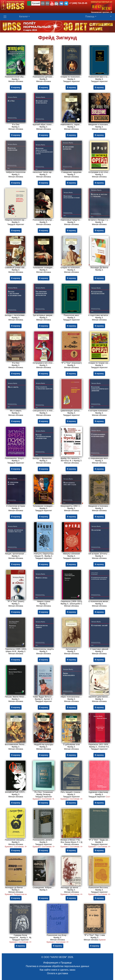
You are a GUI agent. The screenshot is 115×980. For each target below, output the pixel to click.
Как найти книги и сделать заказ (57, 970)
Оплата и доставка (57, 973)
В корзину (16, 87)
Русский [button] (36, 3)
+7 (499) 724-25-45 (78, 3)
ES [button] (43, 3)
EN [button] (47, 3)
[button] (52, 3)
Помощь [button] (90, 16)
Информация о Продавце (57, 963)
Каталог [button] (24, 16)
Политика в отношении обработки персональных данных (57, 966)
